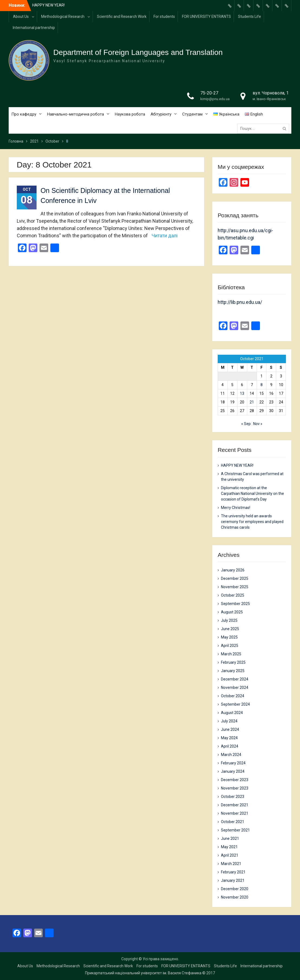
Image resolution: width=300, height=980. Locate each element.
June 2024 (230, 729)
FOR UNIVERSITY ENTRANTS (206, 17)
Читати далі (165, 236)
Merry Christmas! (236, 508)
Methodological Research (63, 17)
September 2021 (235, 830)
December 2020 (235, 889)
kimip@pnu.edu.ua (215, 99)
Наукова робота (130, 114)
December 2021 (235, 805)
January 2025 (233, 671)
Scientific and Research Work (122, 17)
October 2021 (233, 822)
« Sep (246, 424)
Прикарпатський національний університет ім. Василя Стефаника (143, 973)
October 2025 (233, 595)
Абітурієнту (161, 114)
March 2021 (231, 864)
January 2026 (233, 570)
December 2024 (235, 679)
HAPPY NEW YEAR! (48, 5)
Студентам (192, 114)
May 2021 (229, 847)
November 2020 (235, 897)
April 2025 (230, 646)
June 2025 (230, 629)
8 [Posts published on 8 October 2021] (262, 385)
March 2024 (231, 755)
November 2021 (235, 813)
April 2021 (230, 855)
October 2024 (233, 696)
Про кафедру (24, 114)
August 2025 (232, 612)
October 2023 (233, 797)
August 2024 (232, 713)
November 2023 (235, 788)
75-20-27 (209, 93)
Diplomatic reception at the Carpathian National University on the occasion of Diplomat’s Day (252, 494)
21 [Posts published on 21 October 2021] (252, 402)
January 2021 (233, 880)
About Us (21, 17)
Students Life (250, 17)
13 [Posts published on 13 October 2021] (242, 393)
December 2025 (235, 578)
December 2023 (235, 780)
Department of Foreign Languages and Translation (138, 52)
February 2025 (233, 662)
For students (164, 17)
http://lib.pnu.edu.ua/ (240, 302)
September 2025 (235, 604)
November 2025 (235, 587)
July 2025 (229, 620)
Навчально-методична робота (76, 114)
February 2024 (233, 763)
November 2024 (235, 688)
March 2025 (231, 654)
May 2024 (229, 738)
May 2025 (229, 637)
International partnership (34, 28)
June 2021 (230, 838)
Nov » (258, 424)
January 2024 (233, 771)
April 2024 (230, 746)
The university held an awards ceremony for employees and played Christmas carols (252, 522)
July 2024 (229, 721)
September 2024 (235, 704)
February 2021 (233, 872)
